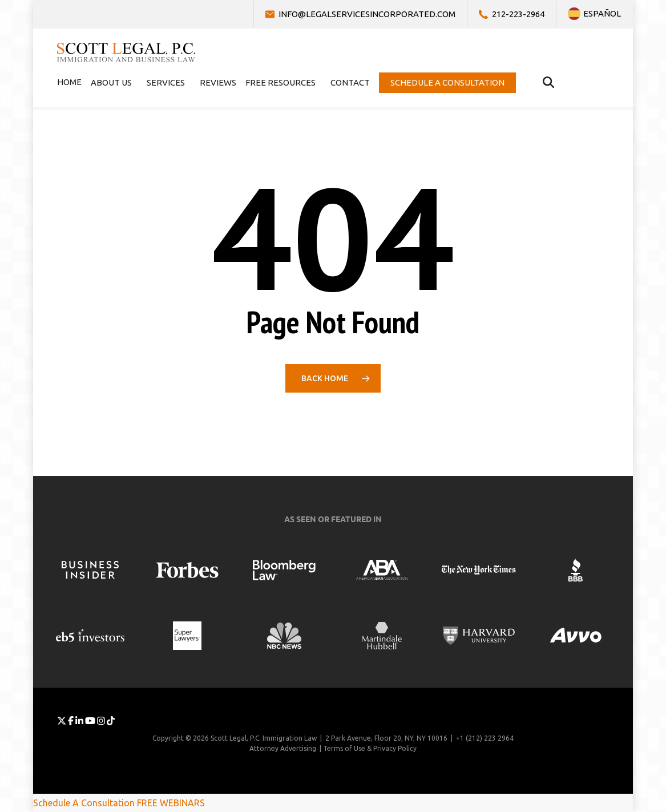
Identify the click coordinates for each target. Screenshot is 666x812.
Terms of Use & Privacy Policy (370, 748)
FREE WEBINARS (171, 803)
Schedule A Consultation (84, 803)
